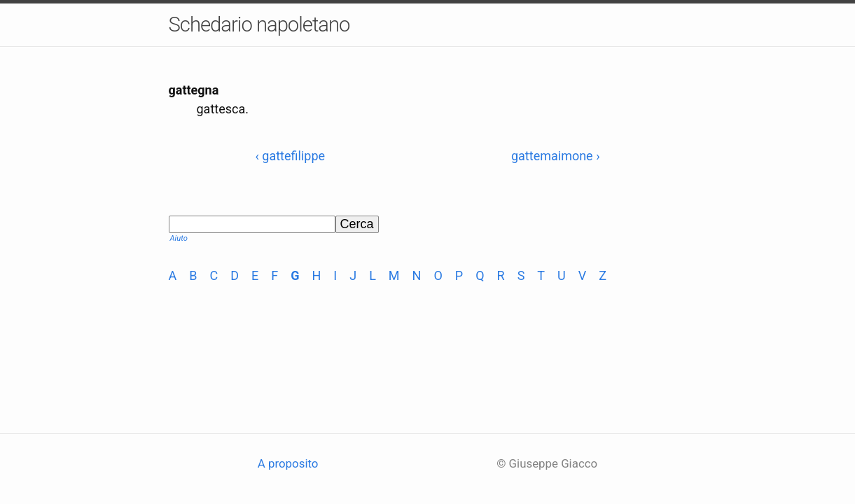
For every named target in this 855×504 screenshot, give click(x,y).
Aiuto (179, 238)
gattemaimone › (556, 156)
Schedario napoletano (259, 24)
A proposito (288, 463)
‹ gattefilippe (290, 156)
